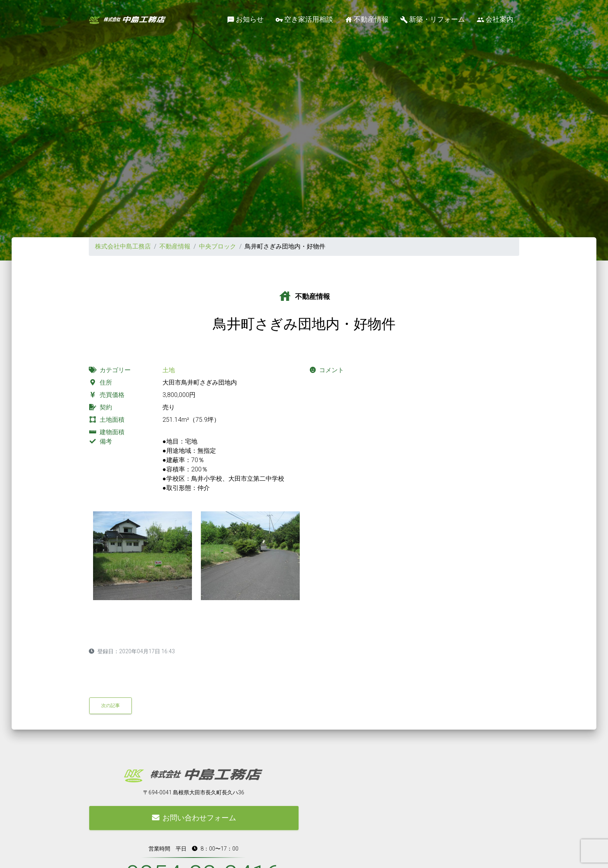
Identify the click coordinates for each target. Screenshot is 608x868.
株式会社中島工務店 (123, 246)
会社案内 (495, 20)
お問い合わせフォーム (194, 818)
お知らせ (245, 20)
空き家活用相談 (304, 20)
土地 (169, 370)
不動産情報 (367, 20)
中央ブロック (218, 246)
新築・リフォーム (433, 20)
